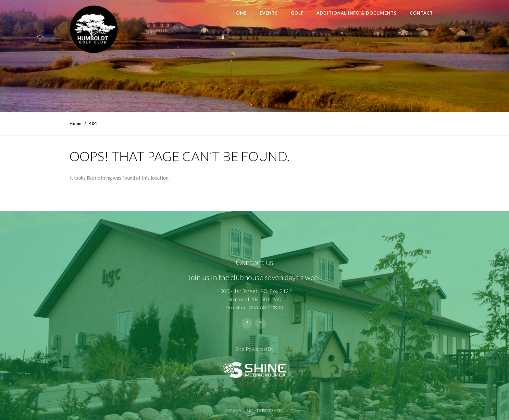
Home (240, 13)
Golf (297, 13)
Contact (421, 13)
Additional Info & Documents (357, 13)
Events (269, 13)
